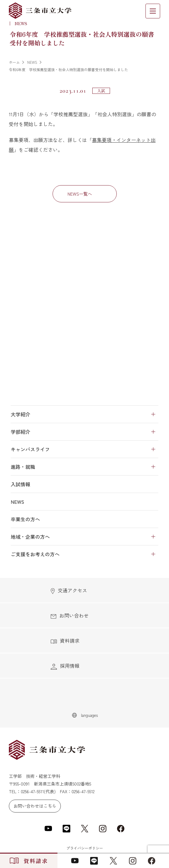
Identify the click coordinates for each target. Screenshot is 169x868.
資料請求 (65, 640)
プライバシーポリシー (85, 848)
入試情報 (20, 484)
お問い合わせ (70, 615)
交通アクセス (69, 590)
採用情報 (65, 666)
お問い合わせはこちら (35, 806)
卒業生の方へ (25, 519)
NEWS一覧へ (80, 194)
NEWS (17, 502)
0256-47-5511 (32, 791)
